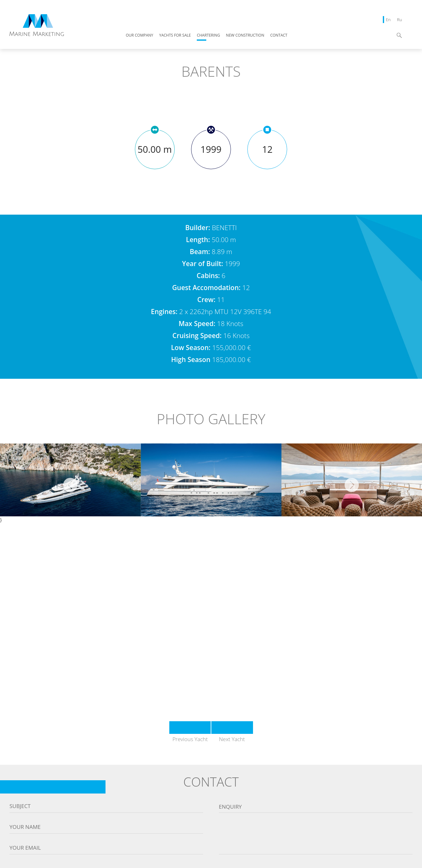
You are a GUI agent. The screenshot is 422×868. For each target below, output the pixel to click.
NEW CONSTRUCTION (245, 36)
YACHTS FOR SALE (175, 36)
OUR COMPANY (139, 36)
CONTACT (279, 36)
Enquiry (230, 807)
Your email (25, 848)
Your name (25, 827)
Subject (20, 806)
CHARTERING (208, 36)
